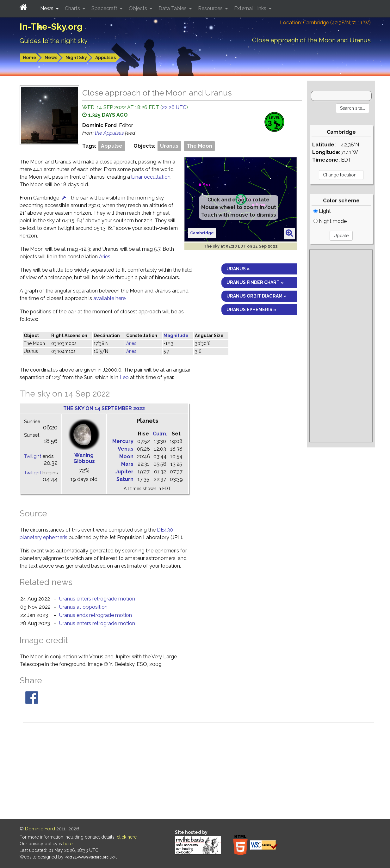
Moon (126, 456)
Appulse (112, 146)
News (51, 58)
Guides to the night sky (54, 41)
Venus (126, 449)
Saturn (125, 479)
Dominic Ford (40, 829)
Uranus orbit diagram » (257, 296)
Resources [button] (211, 8)
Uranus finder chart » (255, 282)
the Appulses (110, 133)
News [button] (47, 8)
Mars (127, 464)
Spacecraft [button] (105, 8)
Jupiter (124, 472)
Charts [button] (73, 8)
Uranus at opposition (83, 607)
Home (30, 58)
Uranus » (238, 269)
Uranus (169, 146)
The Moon (199, 146)
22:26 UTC (174, 107)
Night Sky (76, 58)
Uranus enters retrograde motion (97, 599)
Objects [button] (139, 8)
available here (109, 298)
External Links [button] (251, 8)
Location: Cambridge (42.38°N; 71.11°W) (325, 23)
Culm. (160, 434)
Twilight (33, 456)
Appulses (105, 58)
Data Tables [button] (173, 8)
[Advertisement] (341, 346)
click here (127, 837)
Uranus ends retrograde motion (96, 615)
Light (322, 211)
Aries (105, 257)
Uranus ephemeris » (251, 310)
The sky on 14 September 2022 (104, 408)
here (68, 844)
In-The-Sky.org (51, 27)
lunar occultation (151, 177)
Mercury (123, 441)
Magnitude (176, 336)
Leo (124, 377)
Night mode (330, 221)
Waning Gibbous (84, 458)
